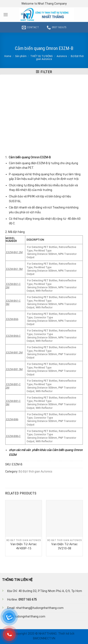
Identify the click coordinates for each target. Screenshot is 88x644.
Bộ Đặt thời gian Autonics (35, 471)
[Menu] (6, 15)
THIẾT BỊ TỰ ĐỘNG (42, 56)
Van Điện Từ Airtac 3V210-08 (65, 546)
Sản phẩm (21, 56)
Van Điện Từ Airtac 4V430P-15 (24, 546)
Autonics (62, 56)
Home (8, 56)
